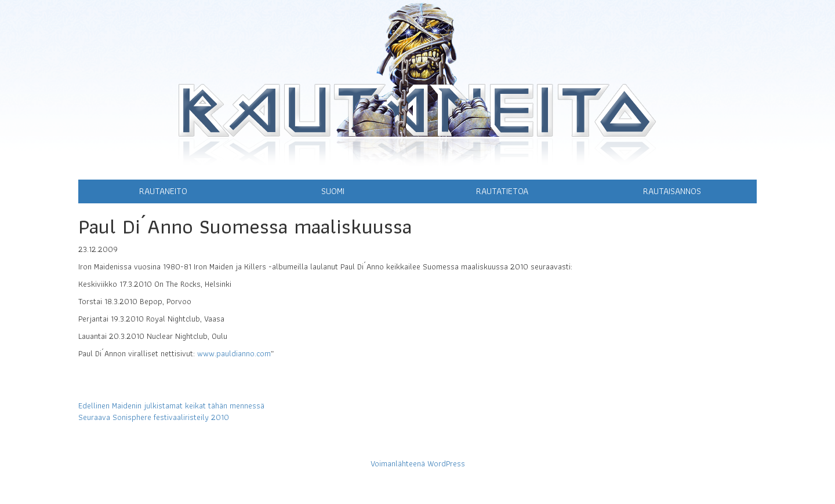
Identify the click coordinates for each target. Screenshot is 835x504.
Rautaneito (163, 191)
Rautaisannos (672, 191)
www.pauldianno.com (234, 353)
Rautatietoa (502, 191)
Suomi (333, 191)
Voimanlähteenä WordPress (418, 463)
